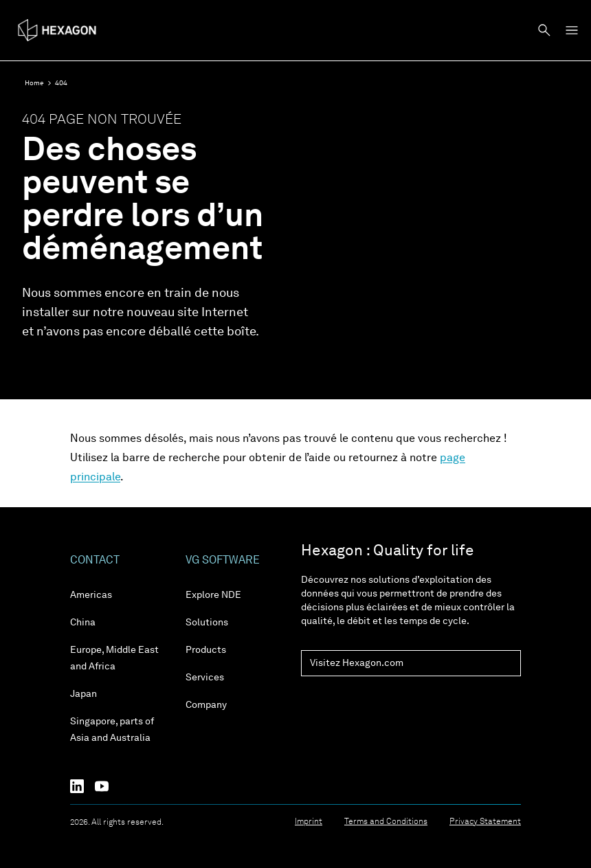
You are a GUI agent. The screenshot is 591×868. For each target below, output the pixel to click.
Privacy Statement (485, 822)
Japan (83, 694)
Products (206, 650)
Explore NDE (213, 595)
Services (205, 678)
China (83, 623)
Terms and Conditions (386, 822)
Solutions (207, 623)
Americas (91, 595)
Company (206, 705)
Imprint (309, 822)
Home (34, 83)
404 (61, 83)
